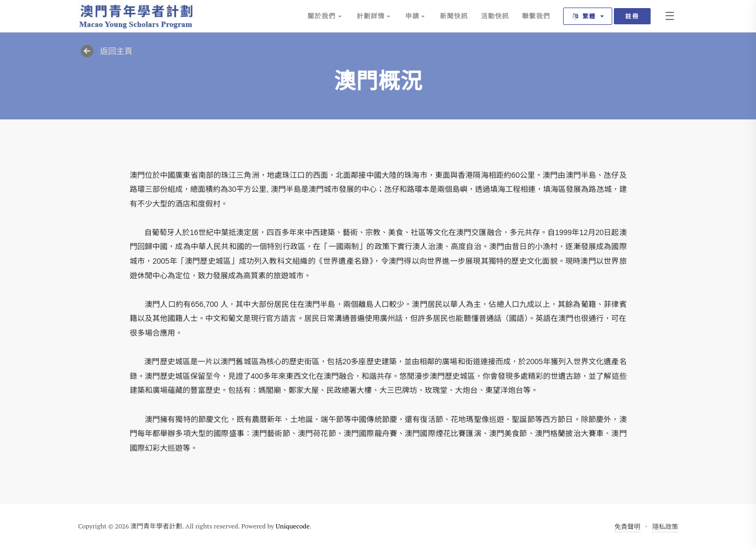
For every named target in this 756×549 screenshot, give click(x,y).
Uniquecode (293, 526)
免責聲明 (627, 527)
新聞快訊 (454, 16)
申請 (416, 16)
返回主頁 (105, 51)
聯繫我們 (536, 16)
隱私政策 (665, 527)
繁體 (589, 16)
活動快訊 (495, 16)
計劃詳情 (374, 16)
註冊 (632, 16)
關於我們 (325, 16)
